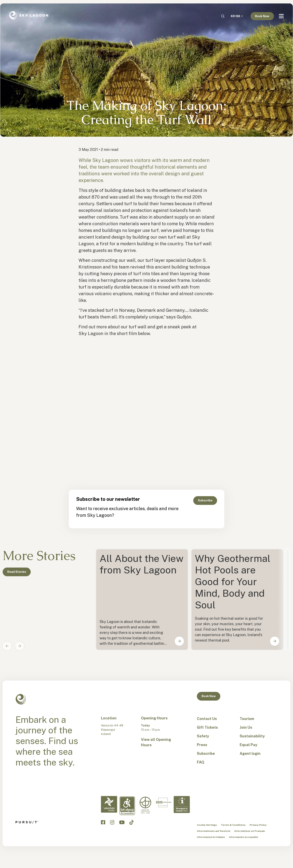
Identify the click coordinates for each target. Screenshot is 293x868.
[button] (176, 641)
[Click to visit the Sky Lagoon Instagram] (112, 822)
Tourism (247, 719)
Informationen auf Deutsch (214, 831)
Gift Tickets (207, 727)
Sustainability (252, 736)
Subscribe (205, 500)
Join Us (246, 727)
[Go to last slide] (7, 646)
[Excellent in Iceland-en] (164, 802)
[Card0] (142, 599)
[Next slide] (20, 646)
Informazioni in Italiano (211, 837)
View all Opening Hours (156, 742)
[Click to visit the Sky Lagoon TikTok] (132, 822)
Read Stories (17, 572)
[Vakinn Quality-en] (109, 804)
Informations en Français (250, 831)
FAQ (201, 762)
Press (202, 745)
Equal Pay (248, 745)
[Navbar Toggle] (281, 16)
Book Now (262, 16)
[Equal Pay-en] (145, 805)
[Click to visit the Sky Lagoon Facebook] (103, 822)
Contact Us (207, 719)
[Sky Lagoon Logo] (29, 15)
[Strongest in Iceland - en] (182, 805)
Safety (203, 736)
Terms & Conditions (233, 825)
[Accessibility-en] (127, 806)
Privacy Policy (258, 825)
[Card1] (237, 599)
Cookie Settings (207, 825)
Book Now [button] (209, 696)
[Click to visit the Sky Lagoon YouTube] (122, 822)
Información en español (244, 837)
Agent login (250, 753)
